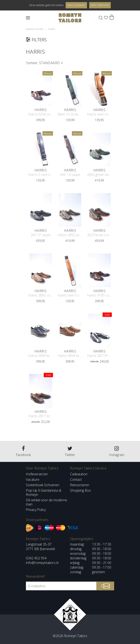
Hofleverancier (37, 474)
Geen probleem (76, 5)
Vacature (33, 479)
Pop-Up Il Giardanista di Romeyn (44, 492)
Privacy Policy (36, 510)
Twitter (70, 452)
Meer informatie (100, 5)
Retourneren (80, 485)
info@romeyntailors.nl (42, 563)
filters (69, 40)
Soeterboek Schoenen (43, 485)
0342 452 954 (36, 558)
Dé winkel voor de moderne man (46, 502)
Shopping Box (80, 490)
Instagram (117, 452)
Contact (76, 479)
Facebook (23, 452)
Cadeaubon (79, 474)
